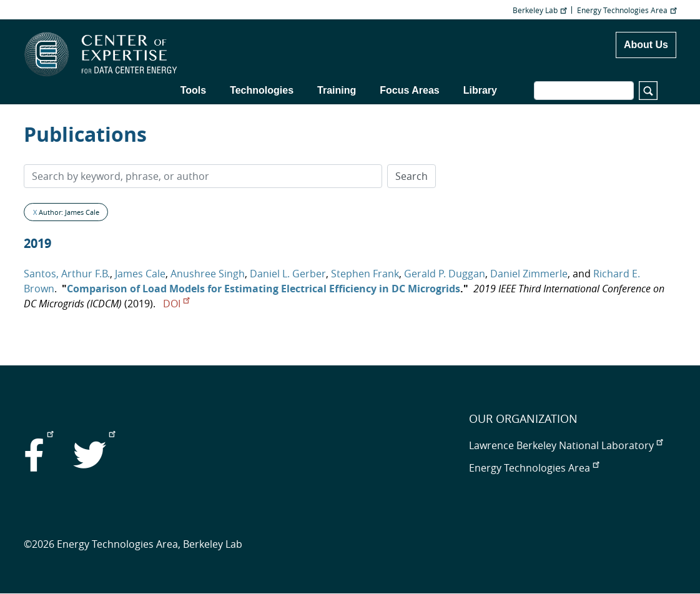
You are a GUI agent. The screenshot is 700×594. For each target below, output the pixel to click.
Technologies (262, 90)
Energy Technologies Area (627, 10)
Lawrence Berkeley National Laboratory (566, 445)
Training (337, 90)
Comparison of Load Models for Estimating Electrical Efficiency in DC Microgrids (264, 289)
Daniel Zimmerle (529, 274)
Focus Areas (409, 90)
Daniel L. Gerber (288, 274)
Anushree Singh (208, 274)
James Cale (140, 274)
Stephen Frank (365, 274)
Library (480, 90)
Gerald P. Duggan (445, 274)
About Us (646, 45)
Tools (193, 90)
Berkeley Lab (540, 10)
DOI (176, 304)
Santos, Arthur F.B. (67, 274)
